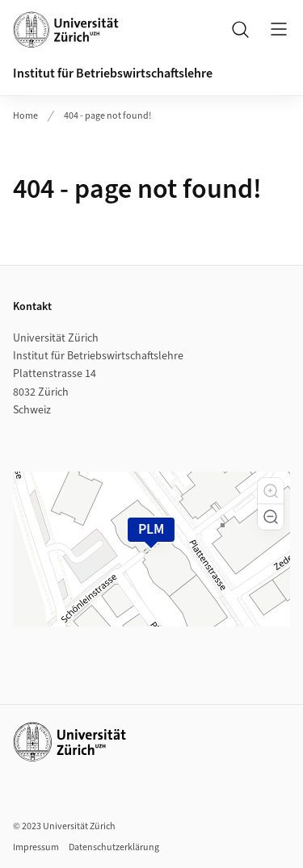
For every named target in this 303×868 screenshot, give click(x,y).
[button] (271, 491)
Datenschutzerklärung (114, 847)
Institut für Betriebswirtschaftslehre (113, 73)
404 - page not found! (107, 116)
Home (25, 116)
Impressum (36, 847)
